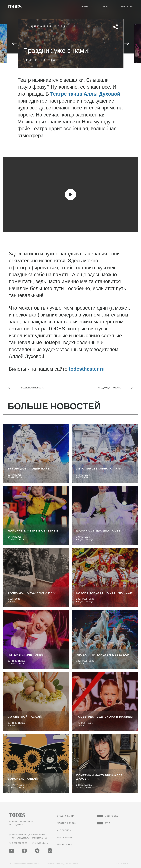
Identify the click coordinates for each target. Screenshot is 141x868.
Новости (87, 7)
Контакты (127, 7)
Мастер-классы (67, 823)
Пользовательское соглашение (24, 864)
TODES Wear (65, 845)
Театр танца (65, 837)
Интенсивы (64, 830)
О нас (107, 7)
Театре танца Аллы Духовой (85, 94)
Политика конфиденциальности (63, 864)
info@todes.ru (40, 843)
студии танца (66, 816)
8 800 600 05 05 (18, 843)
